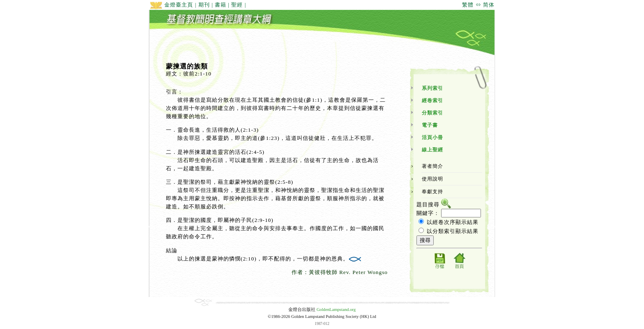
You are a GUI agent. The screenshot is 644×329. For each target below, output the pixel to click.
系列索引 (432, 88)
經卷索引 (432, 101)
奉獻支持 (432, 192)
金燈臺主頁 (171, 5)
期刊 (204, 5)
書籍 (221, 5)
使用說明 (432, 179)
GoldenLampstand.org (336, 310)
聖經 (237, 5)
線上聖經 (432, 150)
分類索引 (432, 113)
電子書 (430, 125)
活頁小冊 (432, 137)
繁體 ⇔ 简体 (478, 5)
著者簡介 (432, 166)
